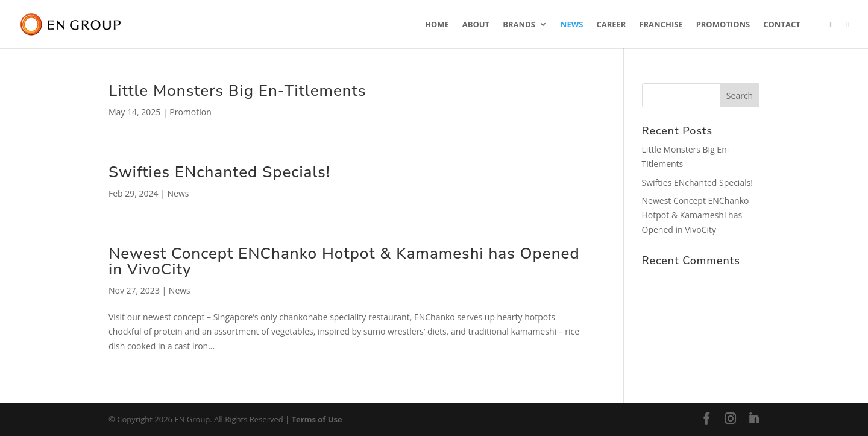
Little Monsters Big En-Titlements (237, 91)
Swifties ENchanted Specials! (219, 172)
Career (611, 25)
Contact (782, 25)
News (572, 25)
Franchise (661, 25)
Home (437, 25)
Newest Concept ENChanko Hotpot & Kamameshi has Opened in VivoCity (344, 261)
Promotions (723, 25)
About (476, 25)
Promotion (190, 112)
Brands (519, 25)
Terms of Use (317, 419)
